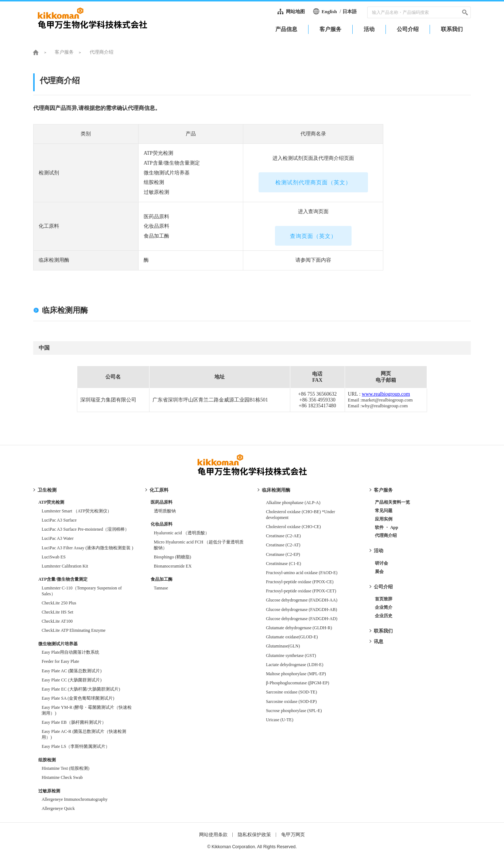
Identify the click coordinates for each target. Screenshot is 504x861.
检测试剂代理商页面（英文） (313, 182)
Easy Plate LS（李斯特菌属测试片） (76, 746)
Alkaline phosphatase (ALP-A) (293, 503)
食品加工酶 (162, 579)
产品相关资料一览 (392, 502)
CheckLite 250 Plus (59, 603)
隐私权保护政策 (254, 835)
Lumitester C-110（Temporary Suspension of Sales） (82, 591)
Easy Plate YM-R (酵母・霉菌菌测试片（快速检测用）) (87, 710)
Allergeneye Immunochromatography (75, 799)
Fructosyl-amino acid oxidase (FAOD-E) (302, 573)
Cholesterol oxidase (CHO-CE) (293, 527)
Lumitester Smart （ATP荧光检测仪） (77, 511)
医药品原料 (162, 502)
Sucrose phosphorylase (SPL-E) (294, 711)
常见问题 (384, 511)
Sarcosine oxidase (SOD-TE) (291, 692)
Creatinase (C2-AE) (283, 536)
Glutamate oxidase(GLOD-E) (294, 637)
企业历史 (384, 616)
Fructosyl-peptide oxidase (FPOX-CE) (300, 582)
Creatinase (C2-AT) (283, 545)
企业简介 (384, 607)
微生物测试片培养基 (58, 644)
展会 (379, 572)
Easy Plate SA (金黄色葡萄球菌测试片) (78, 698)
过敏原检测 (49, 791)
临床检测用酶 (276, 490)
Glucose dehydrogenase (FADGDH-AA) (302, 600)
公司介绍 (383, 587)
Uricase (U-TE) (280, 720)
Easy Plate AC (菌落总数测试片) (71, 671)
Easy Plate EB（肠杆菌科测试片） (74, 722)
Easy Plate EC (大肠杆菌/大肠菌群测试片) (81, 689)
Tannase (161, 588)
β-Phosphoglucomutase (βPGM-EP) (297, 683)
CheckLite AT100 (57, 621)
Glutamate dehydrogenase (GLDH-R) (299, 628)
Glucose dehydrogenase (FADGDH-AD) (302, 619)
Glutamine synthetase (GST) (291, 656)
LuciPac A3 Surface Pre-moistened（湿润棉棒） (85, 529)
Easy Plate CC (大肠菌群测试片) (71, 680)
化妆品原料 (162, 524)
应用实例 (384, 519)
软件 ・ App (387, 527)
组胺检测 (47, 760)
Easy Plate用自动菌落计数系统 (70, 652)
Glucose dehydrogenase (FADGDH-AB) (301, 610)
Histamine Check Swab (62, 777)
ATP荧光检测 (51, 502)
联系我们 (383, 631)
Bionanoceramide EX (173, 566)
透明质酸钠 (165, 511)
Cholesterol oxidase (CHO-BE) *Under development (301, 515)
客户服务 (383, 490)
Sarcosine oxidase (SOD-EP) (291, 702)
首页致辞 (384, 599)
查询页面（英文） (313, 236)
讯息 (379, 641)
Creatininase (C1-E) (283, 564)
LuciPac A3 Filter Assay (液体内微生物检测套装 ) (87, 548)
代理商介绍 (386, 535)
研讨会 (381, 563)
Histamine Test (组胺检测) (65, 768)
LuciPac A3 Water (57, 538)
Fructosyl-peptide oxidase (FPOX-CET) (301, 591)
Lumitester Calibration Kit (65, 566)
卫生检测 (47, 490)
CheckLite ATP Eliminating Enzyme (73, 630)
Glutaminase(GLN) (283, 646)
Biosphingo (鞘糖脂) (172, 557)
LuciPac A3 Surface (59, 520)
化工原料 (159, 490)
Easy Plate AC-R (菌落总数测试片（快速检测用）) (84, 734)
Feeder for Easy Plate (60, 661)
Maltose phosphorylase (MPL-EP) (296, 674)
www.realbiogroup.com (386, 394)
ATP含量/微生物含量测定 (63, 579)
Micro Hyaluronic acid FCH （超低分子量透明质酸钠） (199, 545)
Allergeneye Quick (58, 808)
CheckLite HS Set (57, 612)
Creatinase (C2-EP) (283, 554)
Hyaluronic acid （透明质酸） (182, 533)
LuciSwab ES (54, 557)
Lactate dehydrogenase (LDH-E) (294, 665)
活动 (379, 551)
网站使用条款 (213, 835)
